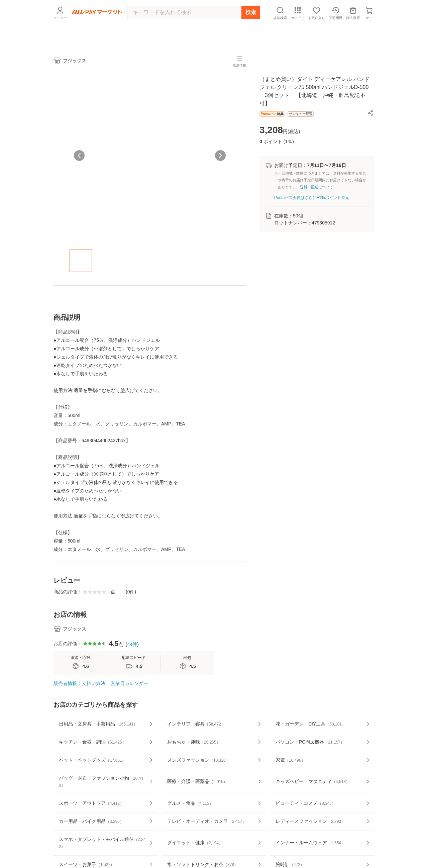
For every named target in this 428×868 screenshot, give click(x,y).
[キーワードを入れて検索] (184, 28)
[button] (370, 113)
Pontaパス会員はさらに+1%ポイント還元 (312, 198)
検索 (251, 28)
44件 (132, 644)
